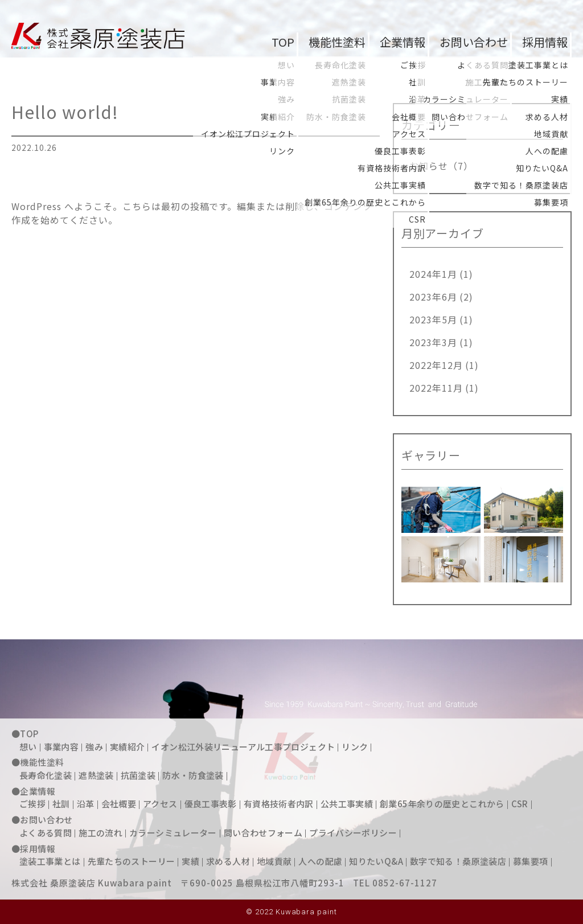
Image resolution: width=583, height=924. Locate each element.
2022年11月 (436, 388)
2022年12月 (436, 365)
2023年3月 (433, 342)
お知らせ (429, 166)
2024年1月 (433, 274)
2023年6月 (433, 297)
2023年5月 (433, 319)
